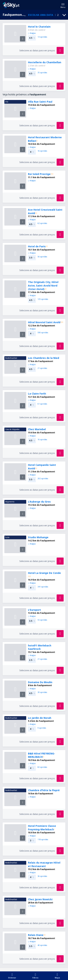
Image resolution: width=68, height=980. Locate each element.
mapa (32, 33)
